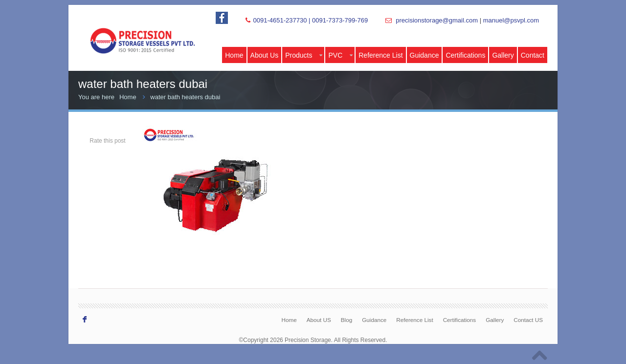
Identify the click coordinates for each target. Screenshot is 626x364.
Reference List (380, 55)
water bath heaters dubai (185, 97)
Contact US (528, 320)
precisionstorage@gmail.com (437, 20)
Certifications (465, 55)
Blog (347, 320)
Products (304, 55)
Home (234, 55)
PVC (340, 55)
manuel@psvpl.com (511, 20)
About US (319, 320)
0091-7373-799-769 (340, 20)
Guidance (425, 55)
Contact (533, 55)
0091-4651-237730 (280, 20)
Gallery (503, 55)
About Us (265, 55)
